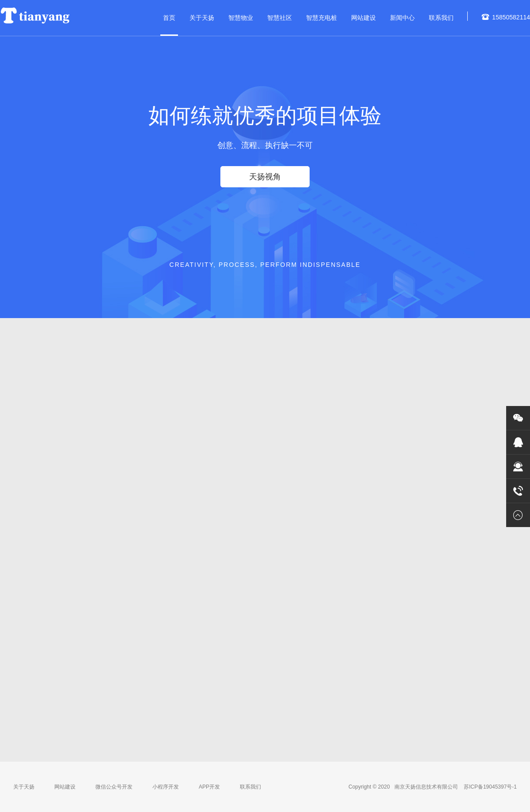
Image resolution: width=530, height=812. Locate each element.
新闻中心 (402, 18)
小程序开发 (166, 787)
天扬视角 (265, 177)
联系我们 (441, 18)
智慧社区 (280, 18)
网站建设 (363, 18)
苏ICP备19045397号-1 (490, 787)
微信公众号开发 (114, 787)
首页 (169, 18)
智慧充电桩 (322, 18)
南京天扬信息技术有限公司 (427, 787)
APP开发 (209, 787)
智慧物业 (241, 18)
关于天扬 (202, 18)
